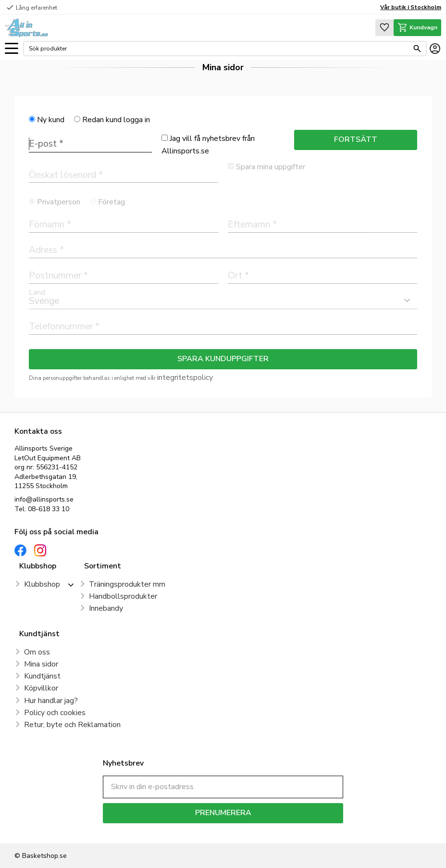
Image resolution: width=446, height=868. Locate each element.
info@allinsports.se (44, 499)
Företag (111, 202)
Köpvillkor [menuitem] (41, 688)
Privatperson (59, 202)
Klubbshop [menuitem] (42, 584)
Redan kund (116, 120)
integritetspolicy (185, 377)
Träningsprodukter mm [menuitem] (127, 584)
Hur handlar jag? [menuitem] (51, 701)
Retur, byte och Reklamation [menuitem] (72, 725)
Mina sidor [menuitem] (41, 664)
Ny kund (51, 120)
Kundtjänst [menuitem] (42, 676)
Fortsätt (356, 139)
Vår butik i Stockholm (411, 7)
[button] (12, 49)
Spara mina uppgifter (271, 167)
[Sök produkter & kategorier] (219, 49)
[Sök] (417, 49)
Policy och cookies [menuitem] (55, 713)
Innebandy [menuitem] (106, 608)
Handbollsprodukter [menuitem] (123, 596)
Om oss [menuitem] (37, 652)
